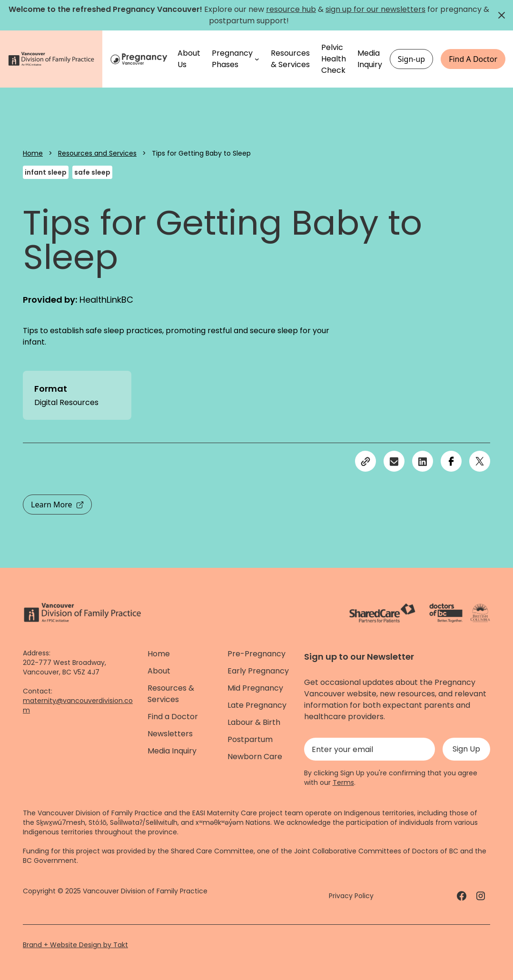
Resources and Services (97, 153)
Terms (343, 782)
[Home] (140, 59)
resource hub (291, 9)
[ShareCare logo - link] (382, 613)
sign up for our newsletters (375, 9)
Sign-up (412, 59)
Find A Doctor (473, 59)
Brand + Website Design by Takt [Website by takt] (75, 945)
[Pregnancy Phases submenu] (257, 59)
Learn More (57, 505)
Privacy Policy (351, 896)
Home (33, 153)
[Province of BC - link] (480, 613)
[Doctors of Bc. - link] (446, 613)
